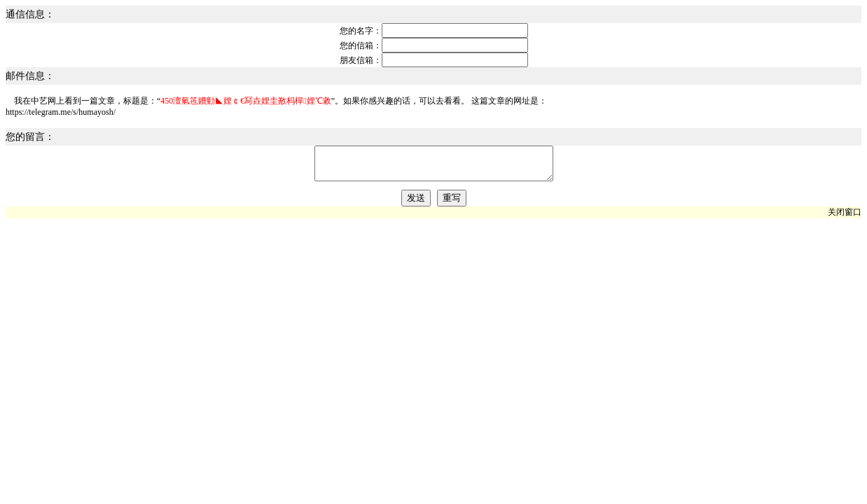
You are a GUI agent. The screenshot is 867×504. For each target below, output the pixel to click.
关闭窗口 (845, 218)
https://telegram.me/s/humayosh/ (61, 112)
